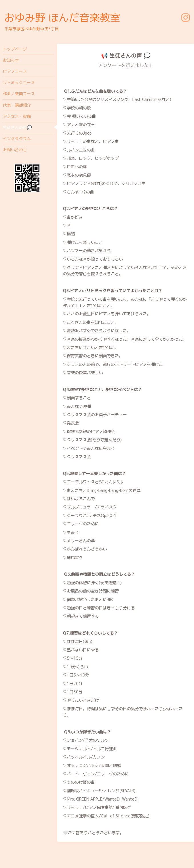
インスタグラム (17, 138)
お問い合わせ (15, 150)
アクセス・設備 (17, 116)
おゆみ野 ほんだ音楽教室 (62, 18)
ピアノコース (15, 71)
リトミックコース (19, 82)
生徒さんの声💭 (17, 127)
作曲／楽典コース (19, 94)
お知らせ (11, 60)
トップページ (15, 49)
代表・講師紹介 (17, 105)
